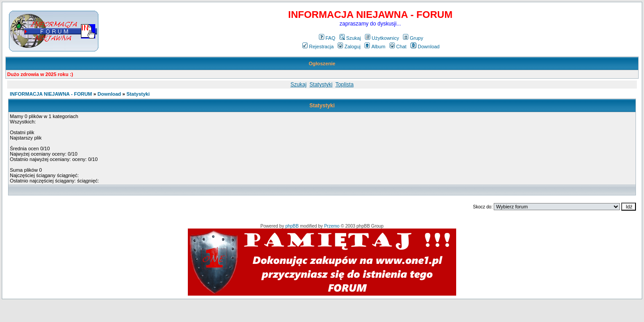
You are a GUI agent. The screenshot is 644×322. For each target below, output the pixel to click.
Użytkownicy (382, 38)
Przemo (332, 226)
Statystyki (321, 85)
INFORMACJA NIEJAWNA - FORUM (51, 94)
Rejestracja (318, 47)
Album (375, 47)
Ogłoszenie (322, 64)
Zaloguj (349, 47)
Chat (398, 47)
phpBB (292, 226)
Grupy (413, 38)
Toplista (345, 85)
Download (425, 47)
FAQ (327, 38)
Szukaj (350, 38)
